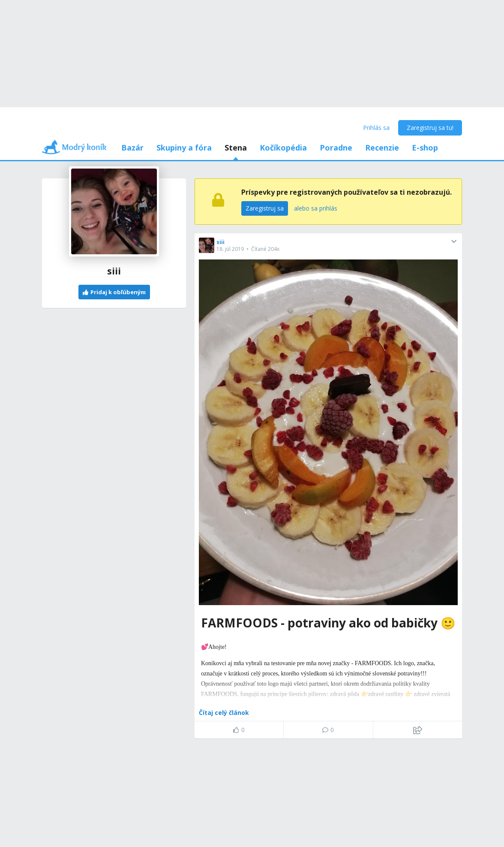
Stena (236, 148)
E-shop (425, 148)
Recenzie (382, 148)
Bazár (132, 148)
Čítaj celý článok (224, 713)
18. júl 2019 (230, 249)
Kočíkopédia (283, 148)
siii (220, 242)
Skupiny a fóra (184, 148)
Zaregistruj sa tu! (430, 128)
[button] (454, 241)
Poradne (336, 148)
